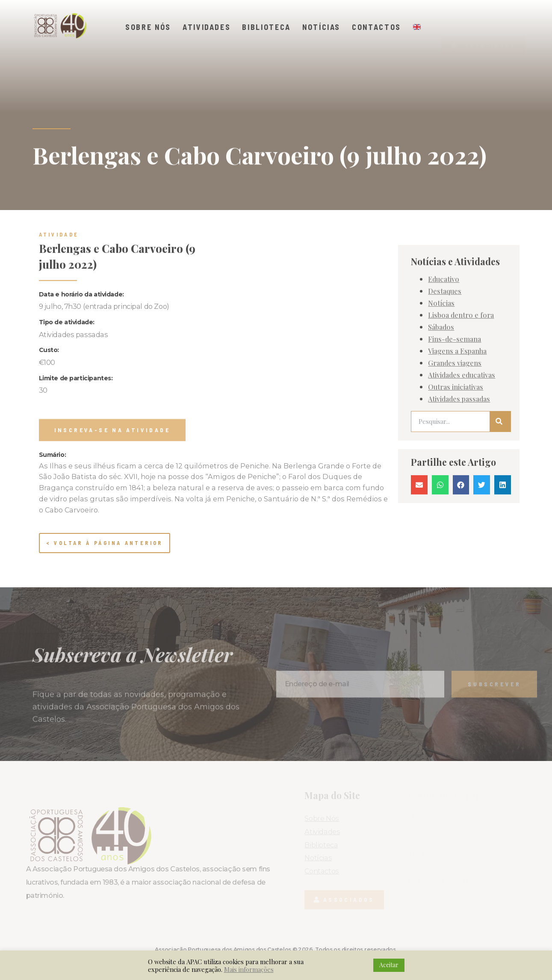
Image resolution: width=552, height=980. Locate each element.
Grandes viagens (455, 409)
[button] (483, 30)
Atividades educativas (462, 420)
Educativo (444, 325)
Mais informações (249, 969)
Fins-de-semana (455, 385)
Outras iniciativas (456, 432)
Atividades (207, 27)
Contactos (376, 27)
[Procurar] (500, 467)
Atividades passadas (459, 444)
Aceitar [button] (389, 965)
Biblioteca (266, 27)
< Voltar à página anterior (105, 543)
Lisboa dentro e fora (461, 361)
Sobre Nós (148, 27)
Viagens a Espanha (457, 397)
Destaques (445, 337)
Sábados (441, 373)
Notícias (321, 27)
